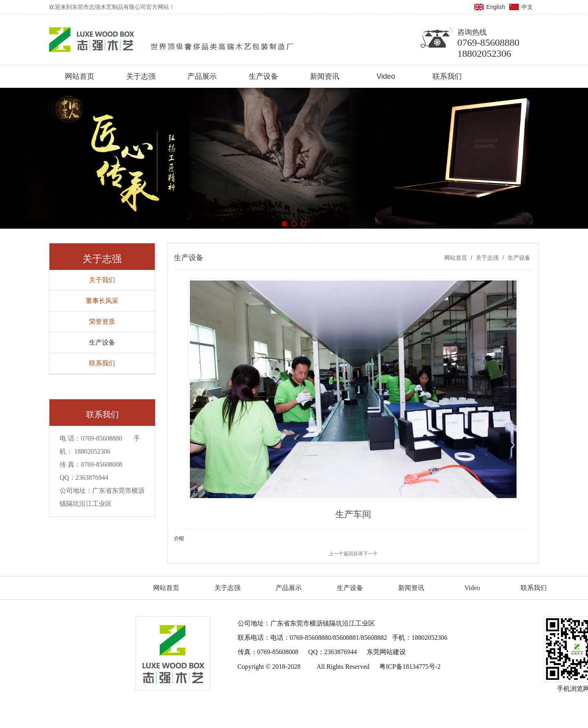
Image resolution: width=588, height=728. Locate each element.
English (496, 7)
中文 (527, 7)
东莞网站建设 (386, 652)
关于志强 (487, 258)
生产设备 (518, 258)
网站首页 (456, 258)
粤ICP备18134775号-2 (410, 667)
